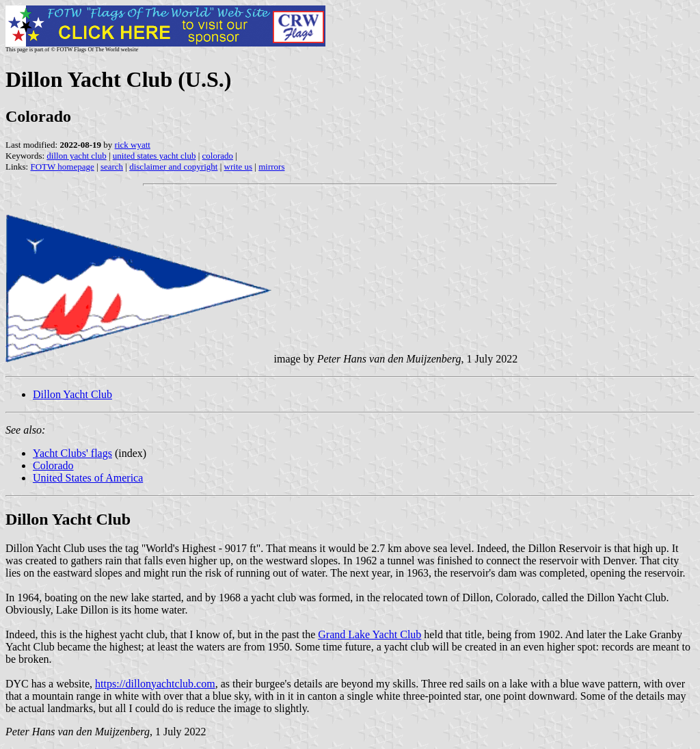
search (112, 167)
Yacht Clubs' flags (72, 453)
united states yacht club (154, 156)
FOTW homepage (62, 167)
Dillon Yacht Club (72, 394)
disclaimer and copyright (173, 167)
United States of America (88, 478)
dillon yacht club (76, 156)
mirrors (271, 167)
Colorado (53, 465)
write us (239, 167)
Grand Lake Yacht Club (369, 634)
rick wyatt (133, 145)
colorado (218, 156)
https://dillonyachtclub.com (155, 684)
